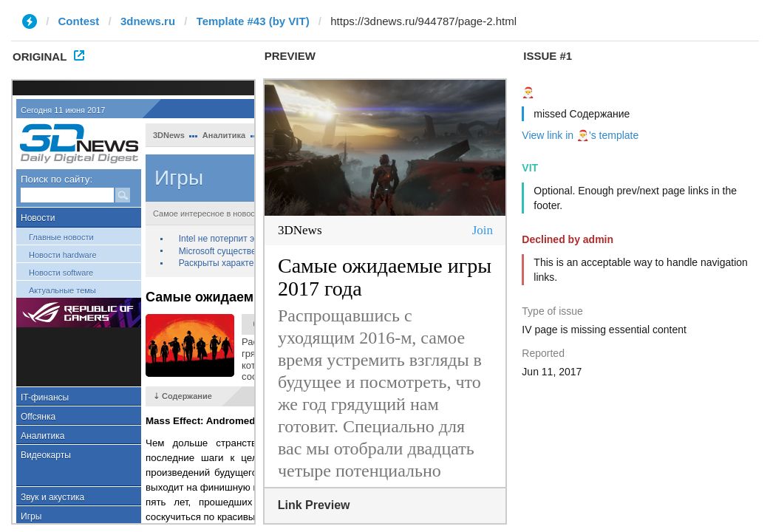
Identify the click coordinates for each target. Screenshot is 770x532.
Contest (79, 21)
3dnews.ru (148, 21)
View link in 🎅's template (580, 135)
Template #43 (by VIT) (253, 21)
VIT (530, 168)
